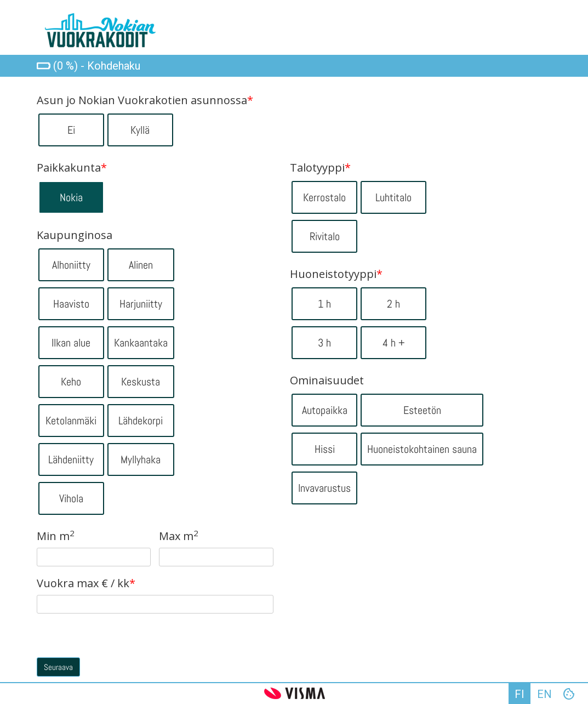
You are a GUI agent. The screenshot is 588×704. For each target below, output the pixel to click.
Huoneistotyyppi (336, 274)
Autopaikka (325, 410)
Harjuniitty (141, 304)
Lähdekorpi (141, 421)
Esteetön (422, 410)
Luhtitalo (393, 197)
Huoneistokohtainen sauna (422, 449)
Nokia (71, 197)
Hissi (325, 449)
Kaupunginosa (75, 235)
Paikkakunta (72, 168)
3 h (324, 343)
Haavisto (71, 304)
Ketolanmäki (71, 421)
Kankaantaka (141, 343)
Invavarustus (324, 488)
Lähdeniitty (71, 459)
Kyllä (140, 130)
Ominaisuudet (327, 381)
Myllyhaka (141, 459)
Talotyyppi (320, 168)
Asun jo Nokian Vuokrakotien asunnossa (145, 100)
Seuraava (58, 667)
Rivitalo (325, 236)
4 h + (394, 343)
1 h (324, 304)
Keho (71, 382)
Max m (179, 536)
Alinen (141, 265)
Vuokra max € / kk (86, 583)
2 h (393, 304)
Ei (71, 130)
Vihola (71, 498)
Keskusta (141, 382)
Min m (56, 536)
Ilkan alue (71, 343)
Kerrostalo (324, 197)
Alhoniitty (71, 265)
